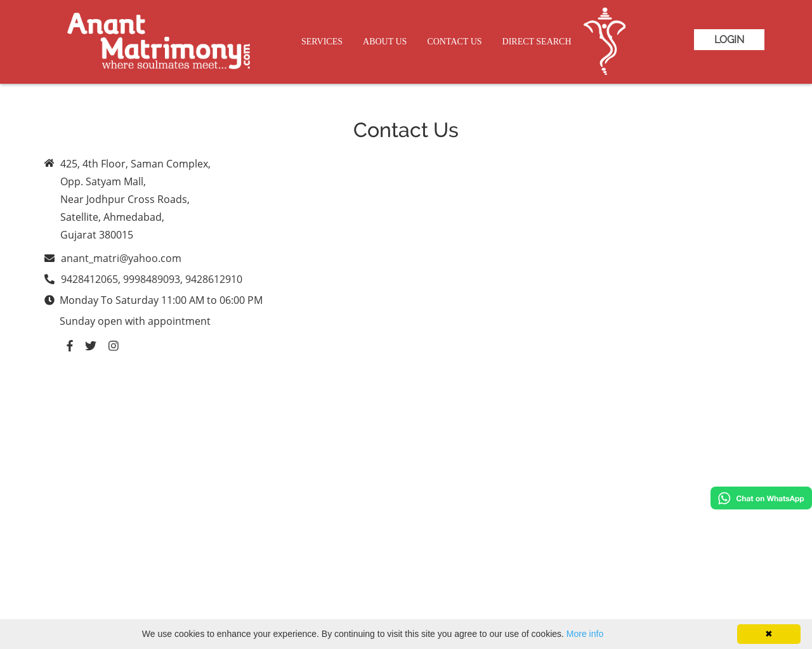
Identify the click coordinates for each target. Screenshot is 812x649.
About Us (385, 42)
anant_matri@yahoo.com (121, 258)
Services (322, 42)
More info (585, 634)
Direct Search (537, 42)
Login (729, 40)
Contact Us (454, 42)
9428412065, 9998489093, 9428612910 (152, 279)
